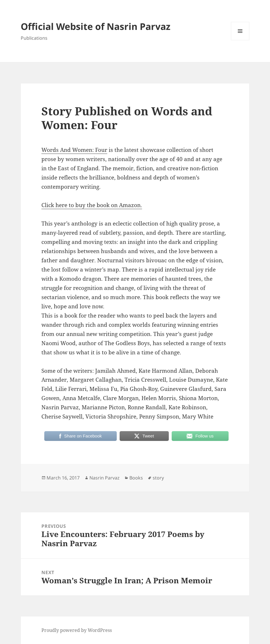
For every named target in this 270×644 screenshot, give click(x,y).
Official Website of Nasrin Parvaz (96, 26)
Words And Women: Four (74, 150)
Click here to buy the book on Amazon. (92, 205)
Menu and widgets (240, 40)
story (158, 478)
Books (136, 478)
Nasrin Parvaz (105, 478)
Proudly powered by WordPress (77, 630)
